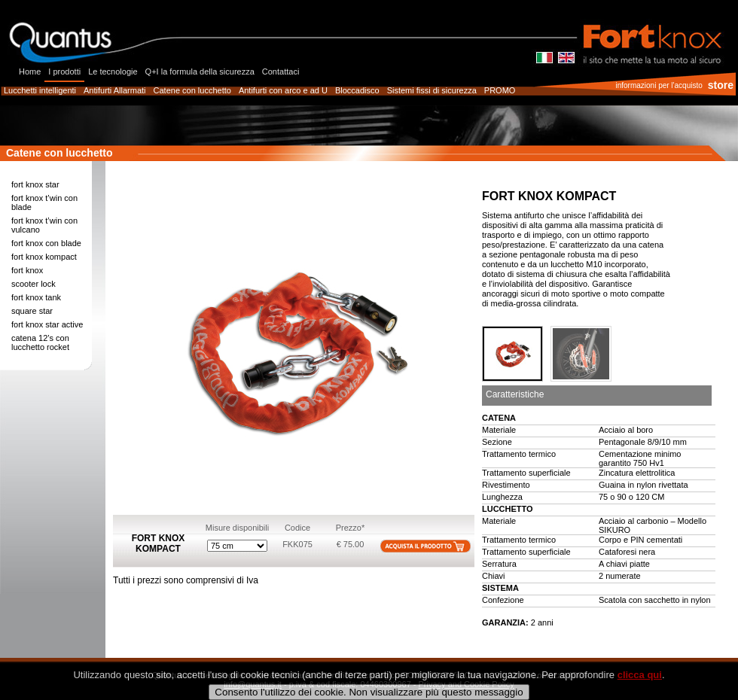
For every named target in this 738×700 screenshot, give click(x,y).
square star (32, 311)
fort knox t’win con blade (44, 202)
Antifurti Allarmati (115, 90)
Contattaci (281, 72)
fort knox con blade (46, 243)
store (721, 85)
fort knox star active (47, 324)
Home (30, 72)
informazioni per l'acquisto (659, 85)
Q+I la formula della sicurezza (200, 72)
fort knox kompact (44, 257)
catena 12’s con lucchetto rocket (40, 342)
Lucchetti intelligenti (40, 90)
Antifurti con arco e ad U (283, 90)
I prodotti (64, 72)
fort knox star (35, 184)
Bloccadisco (357, 90)
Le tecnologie (113, 72)
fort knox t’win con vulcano (44, 225)
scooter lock (34, 284)
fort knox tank (36, 297)
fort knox (27, 270)
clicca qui (640, 688)
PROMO (500, 90)
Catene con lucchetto (192, 90)
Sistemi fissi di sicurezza (432, 90)
